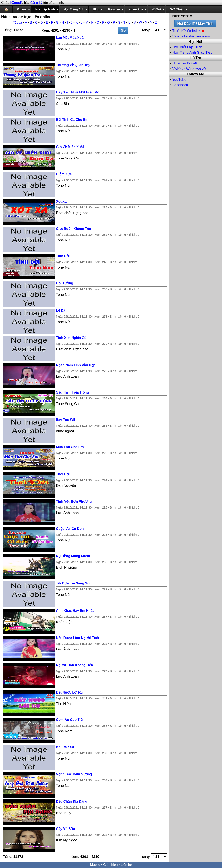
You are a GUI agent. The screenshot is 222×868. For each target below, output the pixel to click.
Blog (96, 9)
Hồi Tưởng (65, 283)
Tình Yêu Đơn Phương (74, 501)
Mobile (95, 865)
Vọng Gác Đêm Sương (74, 774)
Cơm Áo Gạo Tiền (70, 720)
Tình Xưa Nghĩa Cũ (71, 338)
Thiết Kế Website (189, 31)
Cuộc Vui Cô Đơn (70, 529)
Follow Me (195, 74)
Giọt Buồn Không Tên (74, 229)
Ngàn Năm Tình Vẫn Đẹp (76, 365)
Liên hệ (126, 865)
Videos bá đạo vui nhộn (191, 36)
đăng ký (36, 3)
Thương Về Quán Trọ (73, 65)
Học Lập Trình (45, 9)
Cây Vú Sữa (65, 829)
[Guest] (16, 3)
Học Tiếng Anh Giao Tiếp (192, 53)
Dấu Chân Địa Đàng (72, 801)
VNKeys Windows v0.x (190, 69)
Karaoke (114, 9)
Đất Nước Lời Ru (69, 692)
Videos (22, 9)
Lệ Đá (61, 311)
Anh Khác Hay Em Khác (75, 611)
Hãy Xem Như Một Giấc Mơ (78, 92)
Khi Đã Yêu (65, 747)
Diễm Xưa (64, 174)
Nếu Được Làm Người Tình (77, 638)
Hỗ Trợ (156, 9)
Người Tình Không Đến (75, 665)
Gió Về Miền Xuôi (70, 147)
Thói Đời (63, 474)
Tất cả (17, 23)
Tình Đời (63, 256)
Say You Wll (66, 420)
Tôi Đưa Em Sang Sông (75, 583)
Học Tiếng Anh (74, 9)
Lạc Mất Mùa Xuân (71, 38)
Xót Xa (61, 201)
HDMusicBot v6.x (186, 63)
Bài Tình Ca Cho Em (72, 120)
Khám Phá (136, 9)
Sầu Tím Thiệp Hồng (72, 392)
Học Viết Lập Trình (187, 47)
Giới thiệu (110, 865)
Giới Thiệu (177, 9)
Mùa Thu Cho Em (70, 447)
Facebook (180, 85)
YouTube (179, 80)
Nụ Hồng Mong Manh (73, 556)
